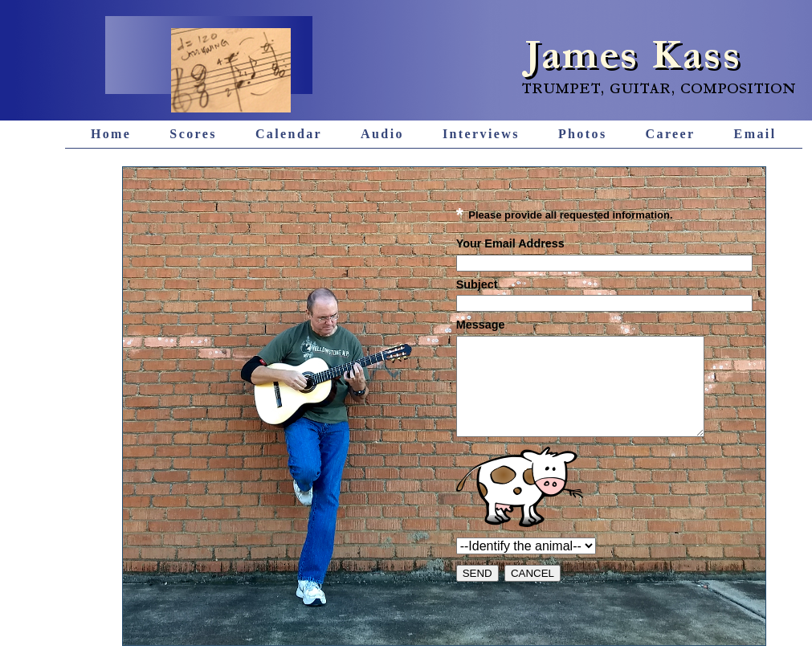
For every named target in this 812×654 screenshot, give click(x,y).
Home (111, 134)
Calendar (289, 134)
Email (755, 134)
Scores (193, 134)
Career (671, 134)
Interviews (481, 134)
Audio (382, 134)
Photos (583, 134)
